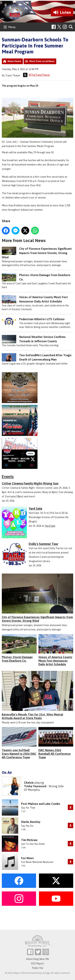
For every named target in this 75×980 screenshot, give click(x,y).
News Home (14, 61)
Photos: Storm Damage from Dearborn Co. (17, 659)
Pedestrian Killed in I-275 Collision (42, 319)
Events (8, 477)
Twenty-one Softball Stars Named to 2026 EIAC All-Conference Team (19, 754)
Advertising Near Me (38, 959)
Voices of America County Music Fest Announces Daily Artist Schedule (55, 661)
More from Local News (42, 61)
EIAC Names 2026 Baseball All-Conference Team (55, 754)
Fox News (27, 858)
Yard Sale (50, 526)
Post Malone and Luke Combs (41, 804)
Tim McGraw (29, 840)
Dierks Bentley (31, 822)
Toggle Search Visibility (71, 27)
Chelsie (29, 783)
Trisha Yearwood (35, 786)
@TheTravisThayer (37, 75)
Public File (38, 968)
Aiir (48, 973)
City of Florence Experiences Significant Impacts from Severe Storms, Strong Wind (37, 253)
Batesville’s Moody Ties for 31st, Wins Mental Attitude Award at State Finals (32, 716)
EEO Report (38, 964)
